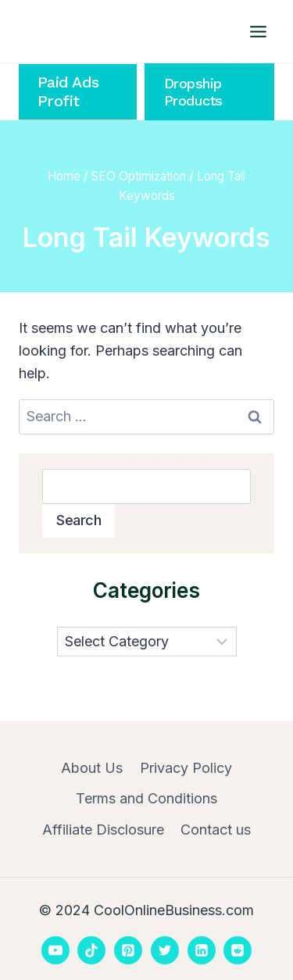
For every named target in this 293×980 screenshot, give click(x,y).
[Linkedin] (202, 950)
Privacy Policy (186, 768)
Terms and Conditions (146, 798)
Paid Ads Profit (68, 92)
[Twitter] (165, 950)
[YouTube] (55, 950)
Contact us (216, 830)
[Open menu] (258, 31)
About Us (92, 768)
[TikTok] (91, 950)
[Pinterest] (128, 950)
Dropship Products (193, 92)
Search (79, 520)
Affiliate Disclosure (103, 830)
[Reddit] (238, 950)
